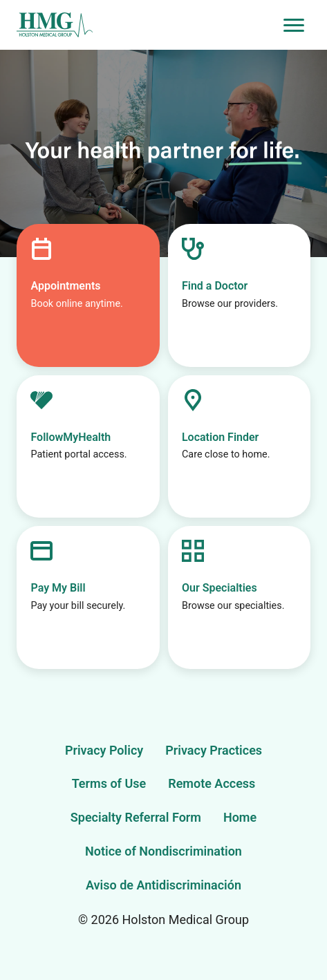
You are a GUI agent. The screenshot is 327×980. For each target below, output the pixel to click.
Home (240, 817)
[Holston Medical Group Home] (147, 25)
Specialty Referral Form (136, 817)
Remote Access (212, 783)
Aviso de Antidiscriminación (163, 885)
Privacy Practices (214, 750)
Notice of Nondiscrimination (163, 851)
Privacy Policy (104, 750)
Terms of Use (109, 783)
